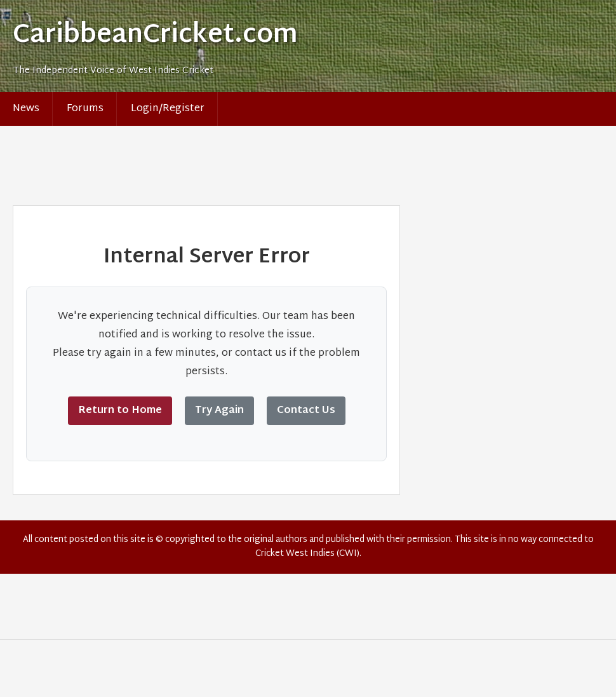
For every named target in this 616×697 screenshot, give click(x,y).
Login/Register (168, 109)
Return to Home (120, 411)
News (26, 109)
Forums (85, 109)
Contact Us (306, 411)
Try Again (219, 411)
